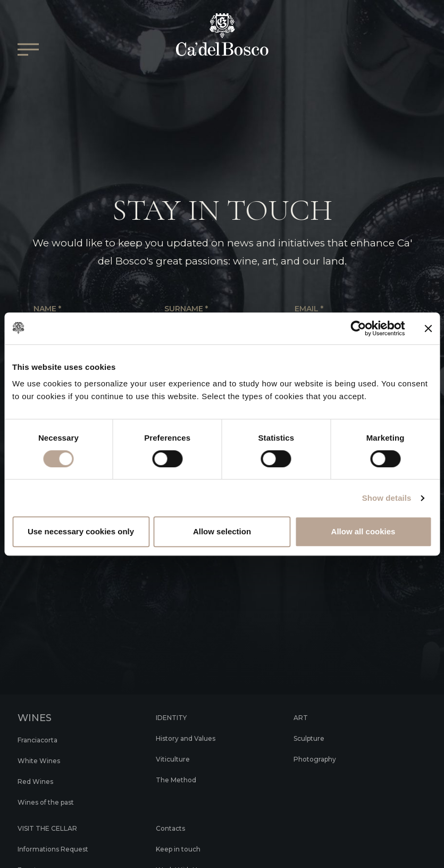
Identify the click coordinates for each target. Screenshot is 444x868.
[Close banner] (428, 328)
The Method (180, 780)
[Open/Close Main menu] (28, 57)
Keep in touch (183, 849)
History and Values (192, 738)
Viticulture (176, 759)
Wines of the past (52, 802)
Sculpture (312, 738)
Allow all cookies (363, 531)
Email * (309, 309)
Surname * (186, 309)
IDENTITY (175, 717)
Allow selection (222, 531)
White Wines (43, 760)
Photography (319, 759)
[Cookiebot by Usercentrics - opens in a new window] (358, 328)
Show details (387, 498)
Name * (47, 309)
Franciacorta (41, 740)
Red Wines (39, 781)
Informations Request (60, 849)
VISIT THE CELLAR (54, 828)
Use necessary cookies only (81, 531)
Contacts (173, 828)
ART (302, 717)
